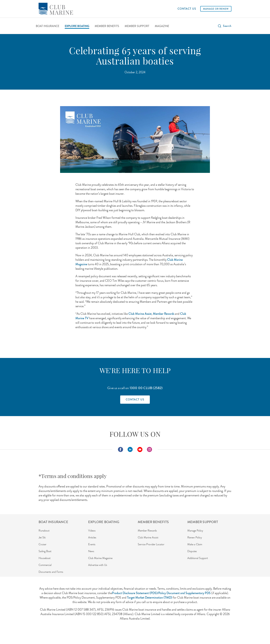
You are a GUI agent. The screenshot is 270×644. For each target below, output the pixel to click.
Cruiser (42, 544)
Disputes (192, 551)
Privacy (74, 634)
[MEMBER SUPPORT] (137, 26)
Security (87, 634)
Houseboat (45, 558)
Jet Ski (42, 537)
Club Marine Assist (148, 537)
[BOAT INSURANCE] (48, 26)
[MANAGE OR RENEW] (216, 9)
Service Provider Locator (151, 544)
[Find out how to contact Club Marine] (135, 400)
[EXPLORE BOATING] (77, 26)
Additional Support (198, 558)
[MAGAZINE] (162, 26)
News (91, 551)
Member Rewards (147, 531)
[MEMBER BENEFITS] (107, 26)
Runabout (44, 531)
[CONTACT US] (187, 9)
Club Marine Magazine (100, 558)
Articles (92, 537)
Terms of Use (131, 634)
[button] (224, 26)
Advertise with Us (98, 565)
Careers (146, 634)
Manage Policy (195, 531)
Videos (92, 531)
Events (92, 544)
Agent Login (45, 634)
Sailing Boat (45, 551)
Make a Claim (195, 544)
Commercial (45, 565)
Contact (115, 634)
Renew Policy (195, 537)
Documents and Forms (51, 572)
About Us (61, 634)
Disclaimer (101, 634)
